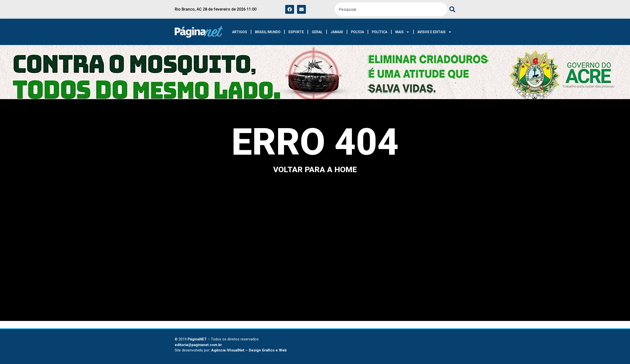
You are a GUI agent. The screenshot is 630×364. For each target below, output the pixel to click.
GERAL (317, 32)
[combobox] (391, 9)
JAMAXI (337, 32)
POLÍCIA (357, 32)
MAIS (402, 32)
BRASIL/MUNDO (268, 32)
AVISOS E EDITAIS (434, 32)
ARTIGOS (240, 32)
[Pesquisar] (451, 9)
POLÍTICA (380, 32)
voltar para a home (315, 169)
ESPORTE (296, 32)
